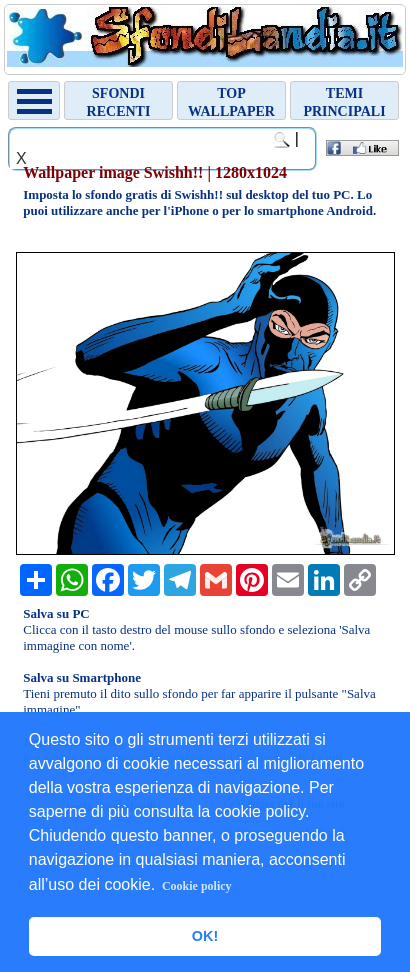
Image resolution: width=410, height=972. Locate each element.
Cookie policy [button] (197, 886)
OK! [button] (205, 936)
